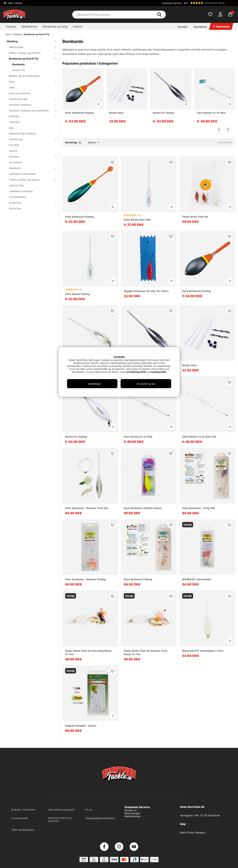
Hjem (8, 34)
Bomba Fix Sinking (163, 113)
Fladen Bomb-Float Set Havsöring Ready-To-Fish (89, 652)
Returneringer (132, 813)
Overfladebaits (17, 197)
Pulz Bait (14, 145)
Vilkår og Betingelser (23, 830)
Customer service (172, 3)
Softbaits (31, 116)
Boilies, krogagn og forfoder (31, 53)
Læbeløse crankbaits (21, 191)
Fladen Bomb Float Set (195, 217)
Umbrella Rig (16, 185)
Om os (89, 810)
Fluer (31, 82)
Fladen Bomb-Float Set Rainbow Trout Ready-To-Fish (145, 652)
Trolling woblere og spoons (31, 180)
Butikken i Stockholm (23, 810)
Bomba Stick (116, 113)
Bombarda (18, 64)
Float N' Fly (19, 70)
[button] (209, 3)
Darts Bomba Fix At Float (211, 113)
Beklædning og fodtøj (55, 26)
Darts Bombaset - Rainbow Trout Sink (87, 508)
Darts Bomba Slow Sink (137, 220)
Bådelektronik (29, 26)
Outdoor (78, 26)
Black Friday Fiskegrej (192, 832)
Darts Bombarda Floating (79, 113)
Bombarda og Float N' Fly (37, 34)
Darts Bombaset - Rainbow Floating (85, 579)
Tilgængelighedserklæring (100, 818)
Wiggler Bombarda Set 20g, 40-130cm (146, 291)
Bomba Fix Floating (76, 437)
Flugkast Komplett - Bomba (81, 726)
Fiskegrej (11, 26)
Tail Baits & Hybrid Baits (22, 174)
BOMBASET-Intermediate (197, 579)
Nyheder (183, 26)
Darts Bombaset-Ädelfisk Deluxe (143, 508)
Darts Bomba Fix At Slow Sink (199, 437)
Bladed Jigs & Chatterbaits (24, 76)
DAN (15, 3)
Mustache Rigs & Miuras (23, 133)
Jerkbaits (14, 122)
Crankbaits (31, 203)
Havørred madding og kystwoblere (31, 110)
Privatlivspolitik (20, 818)
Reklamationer (133, 816)
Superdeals (221, 26)
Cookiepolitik (158, 372)
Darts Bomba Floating (77, 294)
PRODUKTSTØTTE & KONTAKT (60, 820)
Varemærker (200, 26)
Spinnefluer (15, 162)
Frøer (12, 87)
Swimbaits (31, 168)
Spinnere (31, 157)
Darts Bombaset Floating (138, 579)
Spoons (13, 151)
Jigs (11, 128)
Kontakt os (131, 810)
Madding (17, 34)
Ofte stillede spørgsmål (61, 810)
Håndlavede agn (31, 99)
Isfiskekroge (31, 139)
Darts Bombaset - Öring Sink (199, 508)
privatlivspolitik (136, 372)
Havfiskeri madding (31, 105)
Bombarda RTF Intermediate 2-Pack (203, 651)
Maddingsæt (31, 47)
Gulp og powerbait (19, 93)
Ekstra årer (15, 208)
